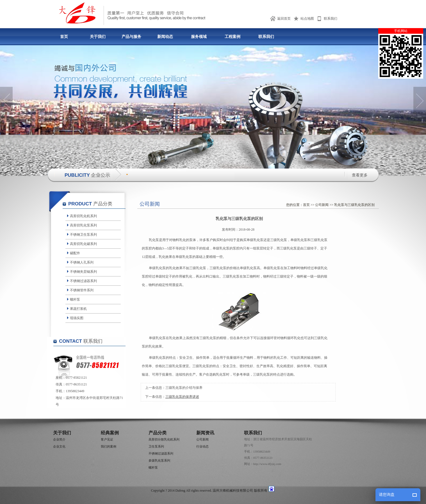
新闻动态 (165, 37)
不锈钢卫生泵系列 (83, 235)
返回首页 (284, 19)
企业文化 (59, 446)
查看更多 (360, 175)
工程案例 (233, 37)
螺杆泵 (75, 299)
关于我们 (98, 37)
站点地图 (307, 19)
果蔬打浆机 (78, 309)
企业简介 (59, 439)
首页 (64, 37)
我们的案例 (109, 446)
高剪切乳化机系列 (83, 216)
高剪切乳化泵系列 (83, 225)
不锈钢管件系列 (82, 290)
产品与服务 (131, 37)
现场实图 (77, 318)
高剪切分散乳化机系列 (164, 439)
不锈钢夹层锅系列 (83, 272)
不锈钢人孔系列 (82, 262)
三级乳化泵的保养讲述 (182, 397)
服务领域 (199, 37)
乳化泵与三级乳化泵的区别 (354, 205)
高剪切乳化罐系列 (83, 244)
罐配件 (75, 253)
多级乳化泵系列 (159, 460)
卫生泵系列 (156, 446)
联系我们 (331, 19)
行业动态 (202, 446)
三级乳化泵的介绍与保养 (184, 388)
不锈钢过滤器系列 (83, 281)
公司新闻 (322, 205)
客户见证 (107, 439)
